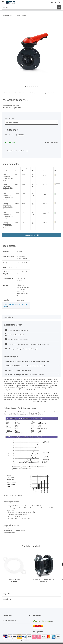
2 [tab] (28, 87)
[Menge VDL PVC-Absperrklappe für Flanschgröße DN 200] (58, 222)
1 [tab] (26, 87)
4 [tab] (31, 87)
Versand (21, 135)
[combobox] (31, 122)
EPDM (18, 291)
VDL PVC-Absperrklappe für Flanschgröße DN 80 (8, 187)
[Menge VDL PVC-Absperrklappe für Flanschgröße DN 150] (58, 213)
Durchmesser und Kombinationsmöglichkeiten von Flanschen (27, 344)
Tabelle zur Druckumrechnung (16, 330)
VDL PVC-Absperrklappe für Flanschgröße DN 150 (8, 215)
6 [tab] (35, 87)
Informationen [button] (6, 599)
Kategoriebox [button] (6, 594)
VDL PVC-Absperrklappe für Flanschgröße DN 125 (8, 206)
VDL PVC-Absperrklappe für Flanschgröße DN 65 (8, 178)
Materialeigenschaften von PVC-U (17, 339)
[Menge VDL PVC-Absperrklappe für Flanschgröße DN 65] (58, 175)
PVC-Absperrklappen (16, 108)
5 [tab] (33, 87)
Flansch (17, 171)
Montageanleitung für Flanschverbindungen (21, 349)
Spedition (40, 632)
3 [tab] (30, 87)
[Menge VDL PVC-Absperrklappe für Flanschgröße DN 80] (58, 184)
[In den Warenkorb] (3, 21)
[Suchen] (59, 7)
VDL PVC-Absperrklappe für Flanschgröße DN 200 (8, 225)
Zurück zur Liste (8, 15)
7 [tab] (37, 87)
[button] (52, 2)
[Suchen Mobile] (29, 7)
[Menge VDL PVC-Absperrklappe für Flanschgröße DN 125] (58, 203)
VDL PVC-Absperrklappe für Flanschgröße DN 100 (8, 196)
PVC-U (26, 287)
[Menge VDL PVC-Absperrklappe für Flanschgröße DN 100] (58, 194)
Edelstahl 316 (24, 293)
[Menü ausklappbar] (3, 1)
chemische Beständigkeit (14, 335)
